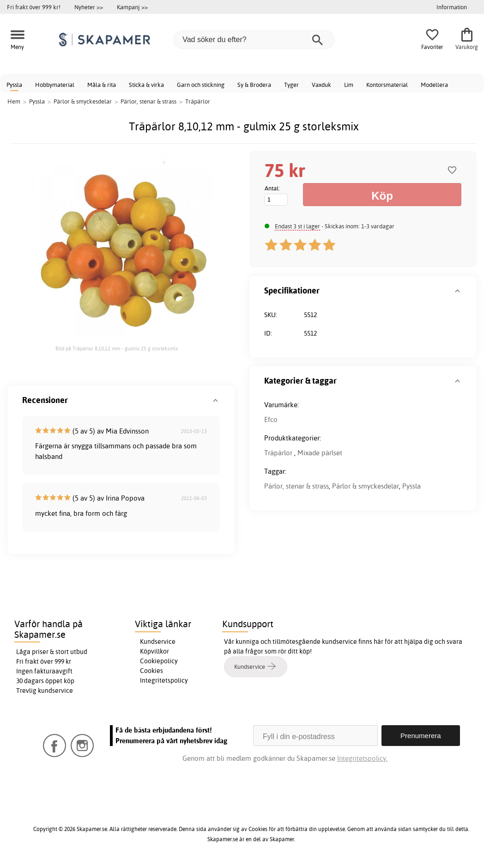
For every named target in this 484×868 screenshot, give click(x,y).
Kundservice (158, 642)
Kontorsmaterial (387, 85)
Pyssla (14, 85)
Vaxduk (321, 85)
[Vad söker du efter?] (254, 40)
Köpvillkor (154, 651)
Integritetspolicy (164, 680)
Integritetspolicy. (362, 758)
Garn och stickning (201, 85)
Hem (14, 101)
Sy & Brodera (254, 85)
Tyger (291, 85)
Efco (271, 419)
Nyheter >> (89, 7)
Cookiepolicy (159, 661)
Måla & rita (102, 85)
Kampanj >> (132, 7)
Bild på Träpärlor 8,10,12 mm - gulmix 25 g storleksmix (117, 348)
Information (452, 7)
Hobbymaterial (55, 85)
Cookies (151, 671)
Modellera (434, 85)
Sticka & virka (146, 85)
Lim (349, 85)
